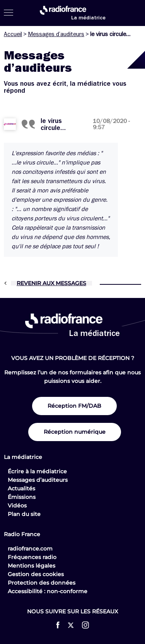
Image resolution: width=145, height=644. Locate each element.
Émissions (22, 497)
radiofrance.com (30, 549)
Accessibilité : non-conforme (48, 591)
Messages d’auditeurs (56, 34)
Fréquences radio (32, 557)
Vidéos (17, 506)
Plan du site (24, 514)
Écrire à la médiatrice (37, 471)
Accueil (13, 34)
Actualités (21, 488)
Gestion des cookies (36, 574)
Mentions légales (32, 566)
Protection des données (42, 583)
